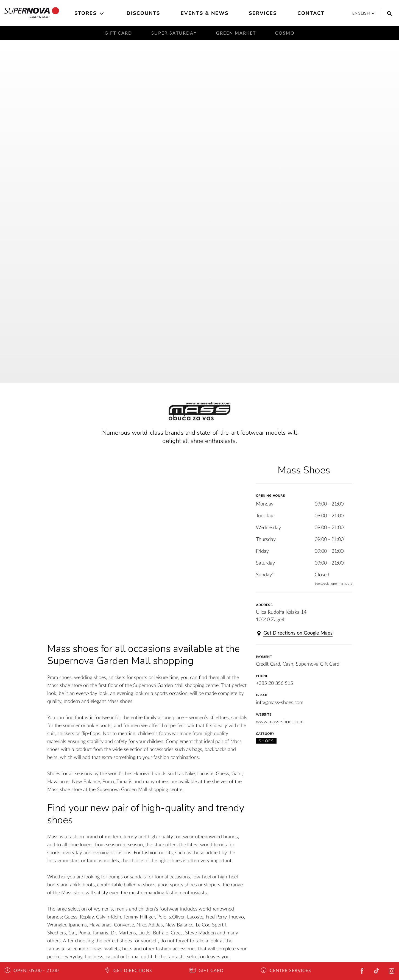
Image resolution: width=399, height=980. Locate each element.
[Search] (388, 13)
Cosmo (285, 33)
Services (263, 13)
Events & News (205, 13)
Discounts (143, 13)
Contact (311, 13)
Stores (86, 13)
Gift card (118, 33)
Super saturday (174, 33)
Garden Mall (32, 13)
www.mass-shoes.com (280, 722)
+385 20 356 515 (274, 683)
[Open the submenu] (102, 13)
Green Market (236, 33)
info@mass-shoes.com (280, 703)
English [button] (363, 13)
